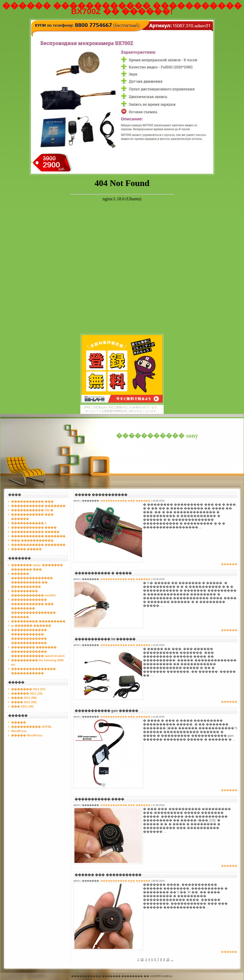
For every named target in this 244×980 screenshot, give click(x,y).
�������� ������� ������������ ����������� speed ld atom (38, 652)
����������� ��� (32, 501)
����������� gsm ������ (106, 711)
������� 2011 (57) (28, 689)
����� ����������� (101, 495)
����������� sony (157, 436)
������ (229, 564)
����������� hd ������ (105, 639)
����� (19, 722)
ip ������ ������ (31, 626)
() (142, 960)
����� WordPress (27, 735)
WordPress (19, 731)
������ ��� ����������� (108, 875)
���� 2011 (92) (24, 702)
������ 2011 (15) (27, 693)
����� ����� (26, 549)
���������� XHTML (32, 727)
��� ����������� (32, 540)
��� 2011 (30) (22, 706)
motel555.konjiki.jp (161, 976)
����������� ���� (34, 527)
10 (168, 960)
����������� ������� (38, 506)
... (172, 960)
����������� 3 (29, 523)
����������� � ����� (103, 573)
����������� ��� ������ (125, 501)
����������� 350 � (32, 510)
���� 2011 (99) (24, 698)
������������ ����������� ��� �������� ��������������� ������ (33, 608)
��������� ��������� (38, 621)
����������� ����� (35, 532)
